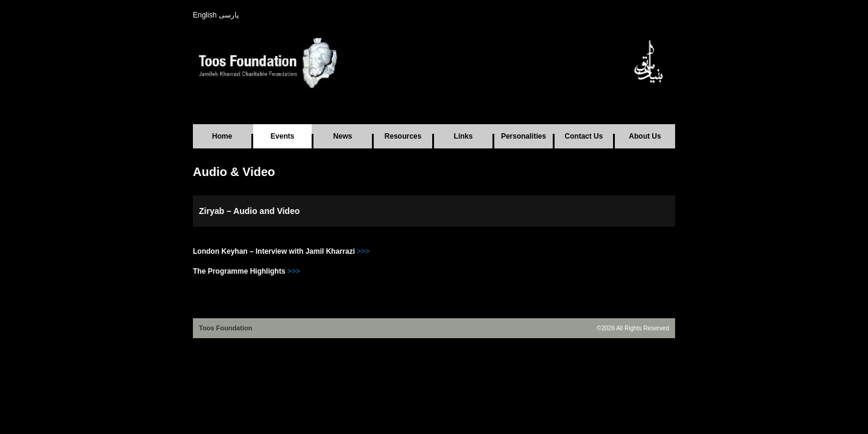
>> (296, 271)
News (343, 136)
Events (282, 136)
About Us (645, 136)
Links (463, 136)
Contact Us (584, 136)
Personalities (524, 136)
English (205, 15)
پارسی (229, 15)
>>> (363, 251)
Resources (403, 136)
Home (222, 136)
